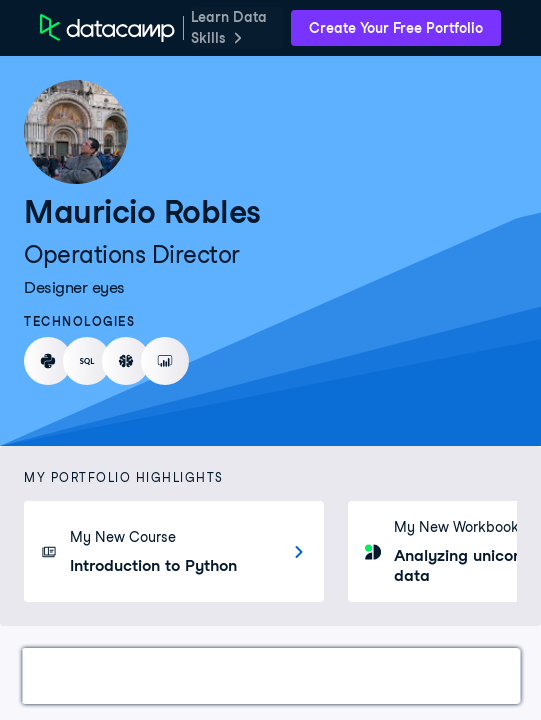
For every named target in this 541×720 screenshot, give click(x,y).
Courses (145, 675)
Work (64, 675)
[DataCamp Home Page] (107, 28)
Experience (249, 675)
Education (361, 675)
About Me (467, 675)
